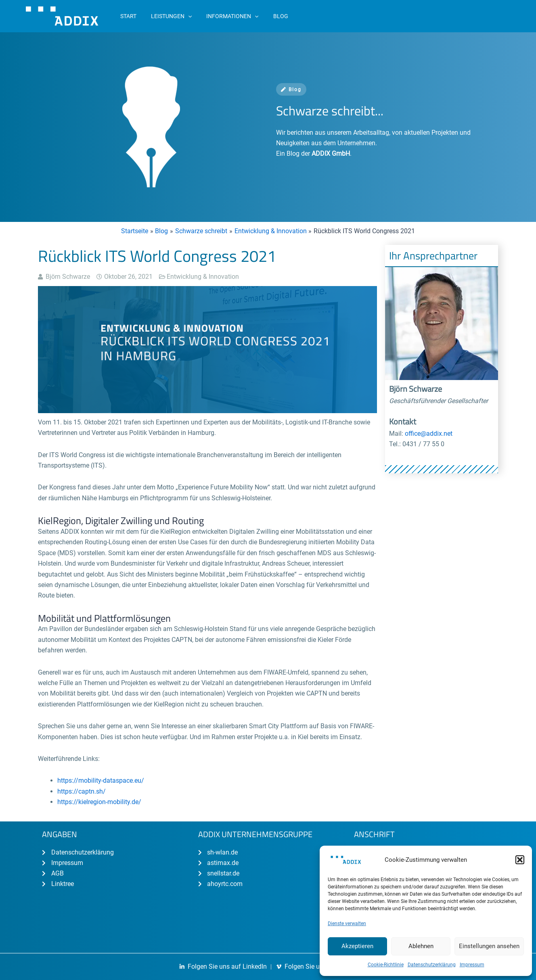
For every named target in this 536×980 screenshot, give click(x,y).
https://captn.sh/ (82, 791)
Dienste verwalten (347, 924)
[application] (183, 16)
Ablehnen (421, 946)
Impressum (472, 965)
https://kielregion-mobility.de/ (99, 802)
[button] (520, 860)
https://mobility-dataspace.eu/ (101, 780)
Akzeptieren (357, 946)
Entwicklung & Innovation (203, 277)
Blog (291, 90)
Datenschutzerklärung (432, 965)
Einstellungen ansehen (489, 946)
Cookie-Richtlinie (386, 965)
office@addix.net (429, 434)
